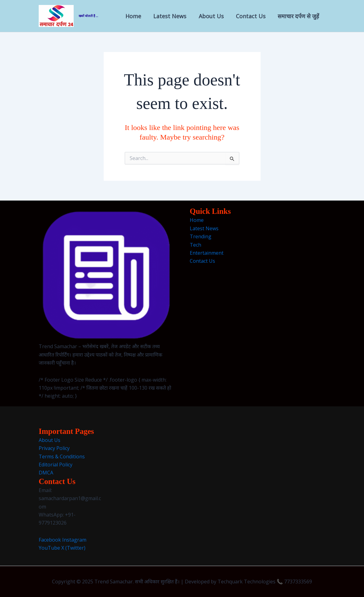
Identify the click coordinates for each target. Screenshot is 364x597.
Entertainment (207, 253)
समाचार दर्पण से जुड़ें (299, 16)
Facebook (50, 540)
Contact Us (252, 16)
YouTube (49, 548)
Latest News (173, 16)
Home (138, 16)
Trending (201, 236)
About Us (214, 16)
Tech (195, 245)
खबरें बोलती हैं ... (88, 16)
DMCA (46, 473)
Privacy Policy (54, 448)
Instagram (74, 540)
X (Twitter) (73, 548)
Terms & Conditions (62, 456)
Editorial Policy (56, 465)
